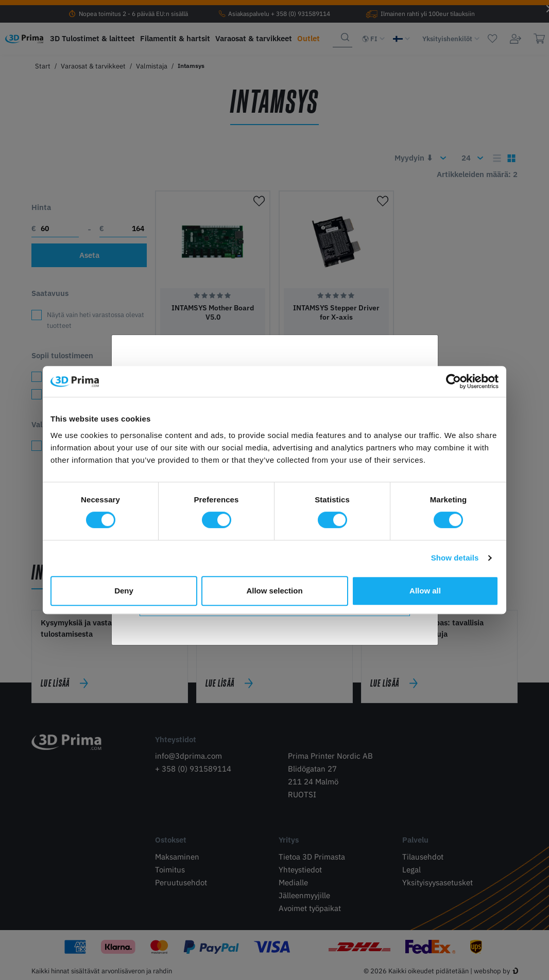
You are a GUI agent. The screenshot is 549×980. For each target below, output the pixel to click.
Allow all (425, 591)
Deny (124, 591)
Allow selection (274, 591)
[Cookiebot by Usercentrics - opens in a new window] (453, 381)
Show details (455, 558)
